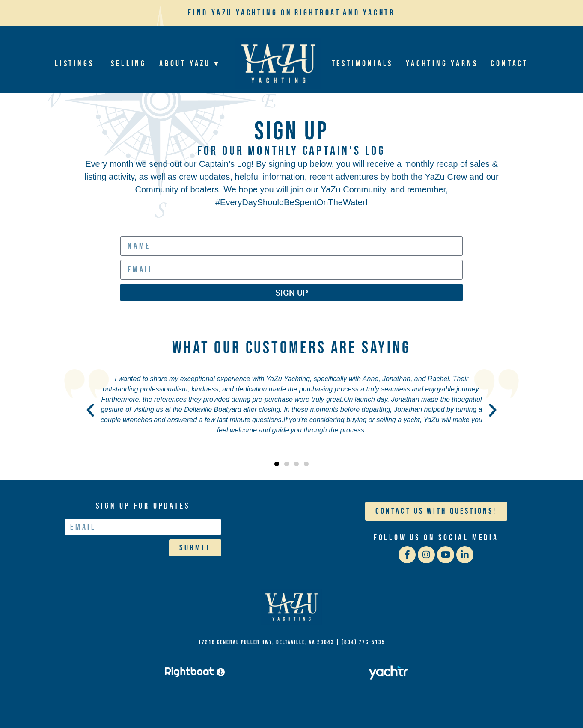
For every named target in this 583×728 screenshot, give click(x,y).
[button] (90, 410)
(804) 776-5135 (363, 642)
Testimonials (363, 64)
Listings (76, 64)
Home (278, 64)
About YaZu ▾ (192, 64)
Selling (129, 64)
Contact (509, 64)
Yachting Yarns (442, 64)
